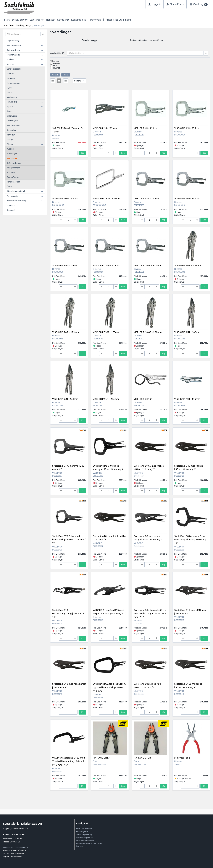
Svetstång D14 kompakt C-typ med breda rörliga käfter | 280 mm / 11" (150, 613)
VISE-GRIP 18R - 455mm (65, 198)
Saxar (9, 111)
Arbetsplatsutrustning (16, 201)
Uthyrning (11, 205)
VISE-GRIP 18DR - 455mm (107, 198)
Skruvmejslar (12, 121)
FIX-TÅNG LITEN (102, 758)
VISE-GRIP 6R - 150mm (146, 128)
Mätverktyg (12, 102)
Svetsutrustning (14, 45)
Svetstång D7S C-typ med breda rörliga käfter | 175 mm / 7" (69, 540)
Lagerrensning (13, 41)
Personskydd (12, 196)
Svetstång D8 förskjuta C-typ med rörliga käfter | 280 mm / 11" (190, 540)
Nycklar (10, 106)
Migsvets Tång (182, 758)
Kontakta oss (79, 20)
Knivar (9, 92)
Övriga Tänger (13, 177)
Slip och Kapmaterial (16, 191)
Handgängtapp (13, 83)
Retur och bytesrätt (84, 837)
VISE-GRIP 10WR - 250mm (148, 332)
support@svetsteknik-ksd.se (15, 828)
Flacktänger (12, 153)
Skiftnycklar (12, 116)
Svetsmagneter (13, 125)
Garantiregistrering (84, 834)
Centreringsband (14, 69)
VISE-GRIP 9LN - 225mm (106, 399)
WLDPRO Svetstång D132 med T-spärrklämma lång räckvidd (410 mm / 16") (69, 761)
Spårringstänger (14, 163)
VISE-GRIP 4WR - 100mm (188, 265)
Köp (82, 153)
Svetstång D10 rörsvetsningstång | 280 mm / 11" (68, 613)
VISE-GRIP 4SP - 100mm (147, 198)
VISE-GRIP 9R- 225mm (105, 128)
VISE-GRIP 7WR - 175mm (106, 332)
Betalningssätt (82, 831)
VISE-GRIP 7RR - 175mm (187, 399)
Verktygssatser (13, 182)
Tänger (29, 25)
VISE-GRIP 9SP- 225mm (65, 265)
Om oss (80, 846)
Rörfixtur (11, 135)
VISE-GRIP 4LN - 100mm (187, 332)
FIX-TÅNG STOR (142, 758)
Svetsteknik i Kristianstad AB (15, 848)
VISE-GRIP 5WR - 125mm (66, 332)
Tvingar (10, 139)
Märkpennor (12, 97)
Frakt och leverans (84, 828)
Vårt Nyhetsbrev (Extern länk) (89, 843)
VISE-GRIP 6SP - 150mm (187, 198)
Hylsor (9, 88)
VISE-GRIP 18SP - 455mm (147, 265)
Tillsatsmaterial (13, 55)
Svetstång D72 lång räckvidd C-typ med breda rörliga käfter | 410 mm (110, 687)
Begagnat (11, 210)
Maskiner (11, 59)
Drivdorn (11, 73)
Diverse (57, 64)
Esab (55, 66)
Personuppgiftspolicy (85, 840)
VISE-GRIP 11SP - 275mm (106, 265)
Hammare (11, 78)
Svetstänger (12, 158)
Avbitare (10, 149)
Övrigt (10, 186)
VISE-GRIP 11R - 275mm (187, 128)
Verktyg (21, 25)
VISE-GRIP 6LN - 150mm (65, 399)
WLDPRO (57, 68)
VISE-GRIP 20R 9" (143, 399)
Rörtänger (11, 172)
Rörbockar (11, 130)
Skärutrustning (13, 50)
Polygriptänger (13, 168)
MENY (13, 25)
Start (7, 20)
